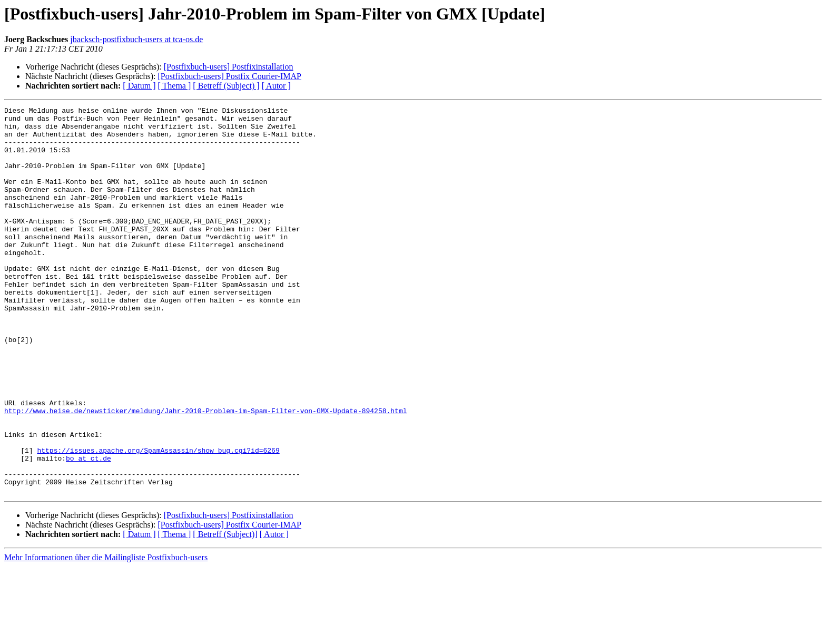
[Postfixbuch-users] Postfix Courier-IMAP (229, 76)
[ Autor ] (276, 86)
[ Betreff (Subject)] (225, 612)
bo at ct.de (88, 529)
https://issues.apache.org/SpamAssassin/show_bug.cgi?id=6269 (158, 520)
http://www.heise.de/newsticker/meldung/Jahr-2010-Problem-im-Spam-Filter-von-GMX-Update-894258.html (205, 472)
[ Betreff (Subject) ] (226, 86)
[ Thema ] (175, 86)
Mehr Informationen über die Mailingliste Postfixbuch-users (106, 635)
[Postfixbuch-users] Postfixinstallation (229, 67)
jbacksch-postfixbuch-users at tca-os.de (136, 39)
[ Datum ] (139, 86)
